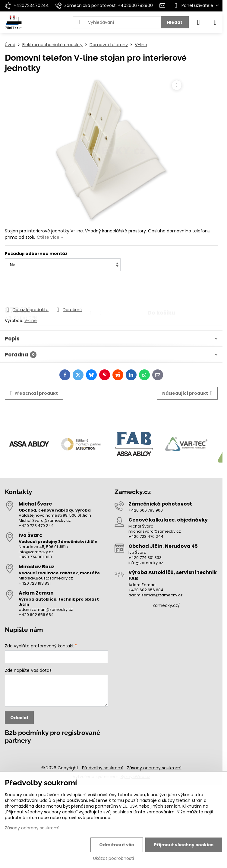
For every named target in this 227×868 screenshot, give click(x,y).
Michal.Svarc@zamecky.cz (45, 520)
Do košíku (161, 289)
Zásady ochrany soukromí (154, 768)
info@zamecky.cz (36, 552)
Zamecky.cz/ (166, 605)
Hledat (175, 22)
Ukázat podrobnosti (113, 858)
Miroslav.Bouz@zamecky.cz (46, 578)
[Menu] (215, 22)
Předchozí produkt (34, 393)
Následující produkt (187, 393)
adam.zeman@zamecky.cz (46, 610)
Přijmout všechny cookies (184, 845)
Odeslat (19, 718)
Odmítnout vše (117, 845)
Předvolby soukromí (103, 768)
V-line (31, 321)
